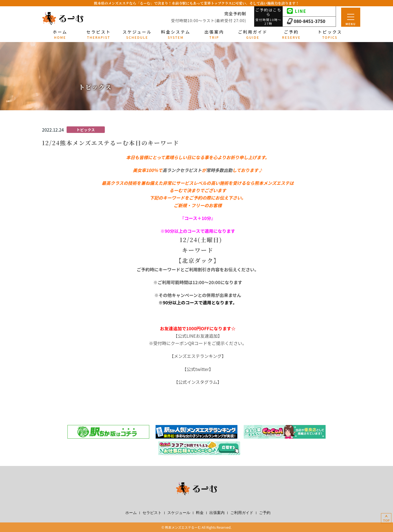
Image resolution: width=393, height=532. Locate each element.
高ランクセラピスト (182, 170)
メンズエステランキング (198, 356)
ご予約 (265, 513)
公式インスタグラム (198, 382)
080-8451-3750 (306, 21)
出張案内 (217, 513)
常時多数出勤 (219, 170)
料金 (200, 513)
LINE (297, 11)
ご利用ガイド (242, 513)
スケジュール (179, 513)
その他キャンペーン (178, 295)
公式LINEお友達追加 (198, 336)
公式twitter (198, 369)
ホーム (131, 513)
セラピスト (152, 513)
